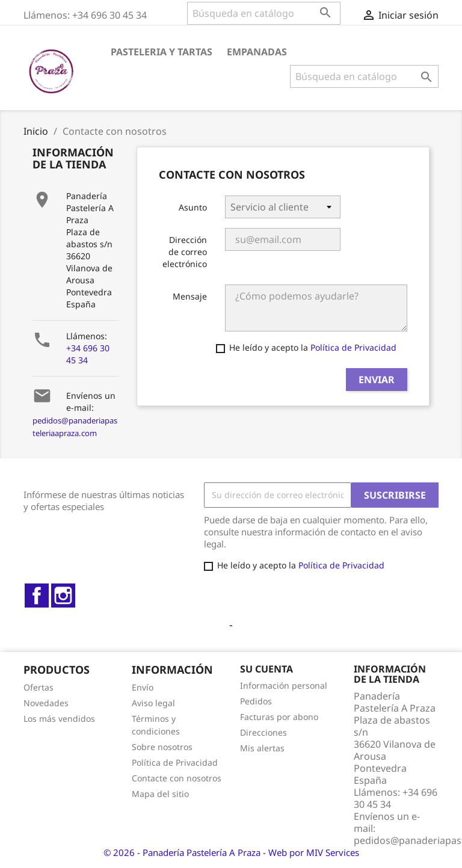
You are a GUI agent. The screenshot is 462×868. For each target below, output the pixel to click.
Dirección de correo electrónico (185, 252)
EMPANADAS (257, 52)
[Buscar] (264, 13)
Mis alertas (262, 748)
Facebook (37, 596)
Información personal (284, 685)
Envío (143, 687)
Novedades (46, 703)
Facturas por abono (279, 717)
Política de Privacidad (353, 347)
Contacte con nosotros (177, 778)
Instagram (63, 596)
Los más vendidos (59, 719)
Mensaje (190, 296)
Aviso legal (153, 703)
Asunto (193, 207)
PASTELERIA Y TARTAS (162, 52)
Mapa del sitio (160, 794)
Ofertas (38, 687)
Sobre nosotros (162, 747)
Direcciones (263, 732)
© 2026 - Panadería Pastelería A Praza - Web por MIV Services (231, 852)
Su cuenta (266, 669)
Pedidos (256, 701)
